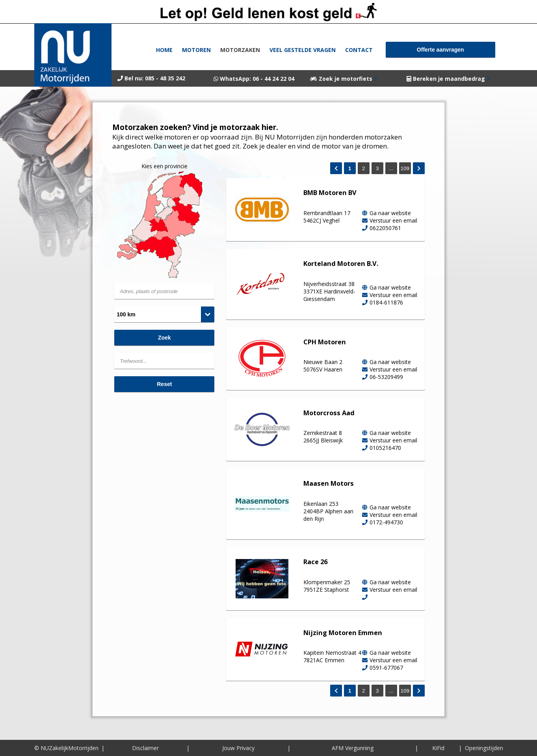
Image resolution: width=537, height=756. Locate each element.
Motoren (196, 50)
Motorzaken (240, 50)
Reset (164, 384)
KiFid (438, 748)
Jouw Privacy (238, 748)
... (391, 168)
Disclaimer (145, 748)
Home (164, 50)
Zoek (164, 338)
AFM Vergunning (353, 748)
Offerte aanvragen (440, 50)
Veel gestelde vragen (303, 50)
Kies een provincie (164, 166)
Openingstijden (484, 748)
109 (405, 168)
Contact (359, 50)
